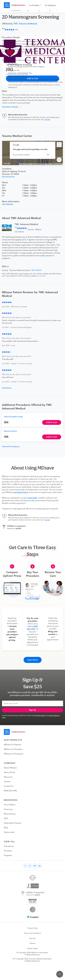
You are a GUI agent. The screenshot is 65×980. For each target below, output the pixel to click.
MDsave (38, 229)
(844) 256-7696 (10, 791)
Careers (7, 782)
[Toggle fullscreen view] (59, 145)
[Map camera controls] (59, 160)
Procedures (9, 846)
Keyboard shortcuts (25, 164)
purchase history (21, 492)
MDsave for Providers (13, 749)
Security (32, 938)
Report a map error (57, 164)
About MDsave (10, 768)
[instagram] (30, 866)
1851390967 (36, 270)
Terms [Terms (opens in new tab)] (49, 164)
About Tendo (9, 772)
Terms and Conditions (32, 933)
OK (48, 155)
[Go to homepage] (15, 732)
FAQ (6, 818)
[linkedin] (40, 866)
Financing (8, 809)
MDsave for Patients (12, 745)
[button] (12, 107)
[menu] (47, 5)
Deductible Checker (13, 823)
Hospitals (8, 855)
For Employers (50, 5)
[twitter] (35, 866)
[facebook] (25, 866)
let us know (41, 276)
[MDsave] (15, 5)
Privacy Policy (41, 715)
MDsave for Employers (14, 754)
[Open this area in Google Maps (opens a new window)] (7, 163)
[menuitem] (35, 5)
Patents (32, 943)
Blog (6, 828)
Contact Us (9, 786)
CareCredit (32, 498)
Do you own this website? (22, 155)
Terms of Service (54, 715)
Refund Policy (10, 814)
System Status (32, 948)
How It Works (10, 805)
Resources (8, 777)
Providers (8, 851)
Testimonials (9, 832)
